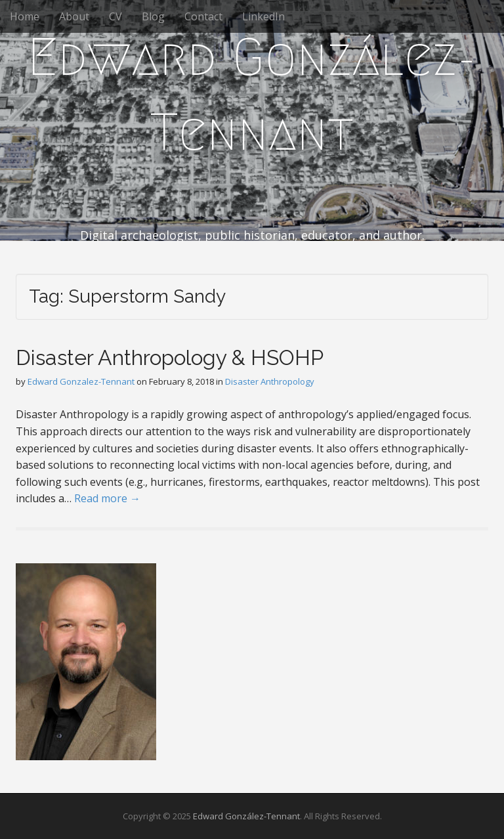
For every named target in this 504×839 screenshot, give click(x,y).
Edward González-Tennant (252, 95)
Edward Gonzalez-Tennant (81, 381)
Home (25, 16)
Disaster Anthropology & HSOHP (170, 357)
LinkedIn (263, 16)
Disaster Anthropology (270, 381)
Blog (153, 16)
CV (115, 16)
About (74, 16)
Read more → (107, 498)
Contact (203, 16)
